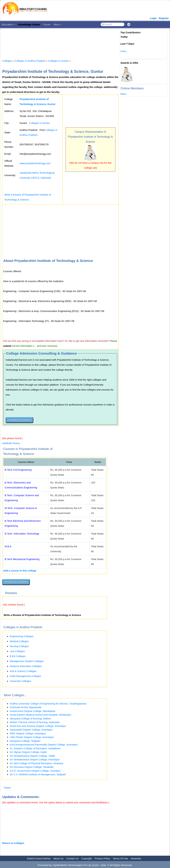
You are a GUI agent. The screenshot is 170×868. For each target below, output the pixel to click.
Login (153, 18)
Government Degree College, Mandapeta (32, 711)
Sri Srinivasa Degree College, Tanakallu (32, 767)
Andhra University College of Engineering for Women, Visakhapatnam (48, 704)
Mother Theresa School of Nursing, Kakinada (35, 722)
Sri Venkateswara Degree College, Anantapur (35, 759)
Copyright (87, 858)
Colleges (7, 61)
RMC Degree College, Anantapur (28, 733)
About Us (58, 858)
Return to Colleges (13, 843)
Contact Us (72, 858)
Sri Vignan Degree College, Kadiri (28, 752)
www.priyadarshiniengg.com (35, 163)
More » (58, 24)
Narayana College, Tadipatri (25, 741)
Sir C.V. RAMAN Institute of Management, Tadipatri (38, 774)
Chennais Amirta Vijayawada (26, 707)
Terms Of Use (120, 858)
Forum (47, 24)
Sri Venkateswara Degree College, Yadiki (32, 756)
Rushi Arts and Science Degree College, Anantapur (38, 726)
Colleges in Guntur (58, 61)
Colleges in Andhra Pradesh (30, 61)
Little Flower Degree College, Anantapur (32, 737)
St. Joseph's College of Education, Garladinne (35, 748)
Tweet (7, 788)
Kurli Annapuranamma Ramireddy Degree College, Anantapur (44, 745)
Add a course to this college (20, 571)
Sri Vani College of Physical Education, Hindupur (37, 763)
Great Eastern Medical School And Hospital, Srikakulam (40, 715)
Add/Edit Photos (11, 443)
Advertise (136, 858)
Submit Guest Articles (39, 858)
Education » (8, 24)
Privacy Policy (102, 858)
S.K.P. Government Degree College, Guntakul (35, 771)
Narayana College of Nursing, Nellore (30, 718)
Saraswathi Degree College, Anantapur (31, 730)
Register (164, 18)
